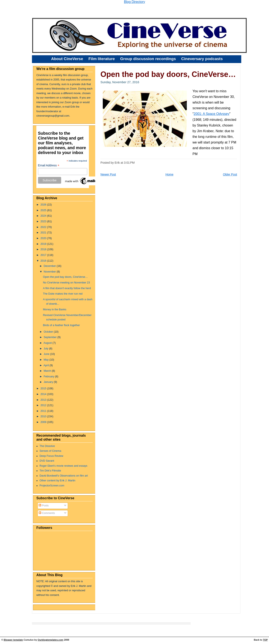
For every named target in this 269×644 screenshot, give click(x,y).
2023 (44, 221)
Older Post (230, 174)
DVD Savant (47, 461)
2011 (44, 411)
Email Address (49, 165)
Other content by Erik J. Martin (57, 481)
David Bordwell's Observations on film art (64, 476)
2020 (44, 238)
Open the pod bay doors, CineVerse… (65, 277)
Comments (47, 513)
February (49, 377)
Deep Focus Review (51, 456)
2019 (44, 244)
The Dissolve (47, 446)
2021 (44, 233)
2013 (44, 400)
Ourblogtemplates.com (50, 640)
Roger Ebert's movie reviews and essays (63, 466)
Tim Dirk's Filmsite (50, 471)
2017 (44, 255)
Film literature (102, 59)
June (47, 354)
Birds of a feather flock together (61, 325)
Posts (44, 506)
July (46, 349)
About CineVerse (67, 59)
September (51, 337)
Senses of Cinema (50, 451)
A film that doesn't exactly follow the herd (67, 288)
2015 (44, 389)
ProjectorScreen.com (52, 486)
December (50, 266)
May (47, 360)
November (50, 272)
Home (169, 174)
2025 (44, 210)
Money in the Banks (55, 309)
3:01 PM (129, 163)
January (49, 382)
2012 (44, 405)
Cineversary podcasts (202, 59)
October (49, 332)
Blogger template (13, 640)
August (48, 343)
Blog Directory (134, 2)
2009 (44, 422)
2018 (44, 249)
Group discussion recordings (148, 59)
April (47, 365)
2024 (44, 216)
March (48, 371)
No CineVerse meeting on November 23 (67, 283)
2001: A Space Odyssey (211, 114)
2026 (44, 205)
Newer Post (108, 174)
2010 (44, 416)
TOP (265, 640)
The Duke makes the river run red (63, 294)
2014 (44, 394)
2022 (44, 227)
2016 (44, 261)
